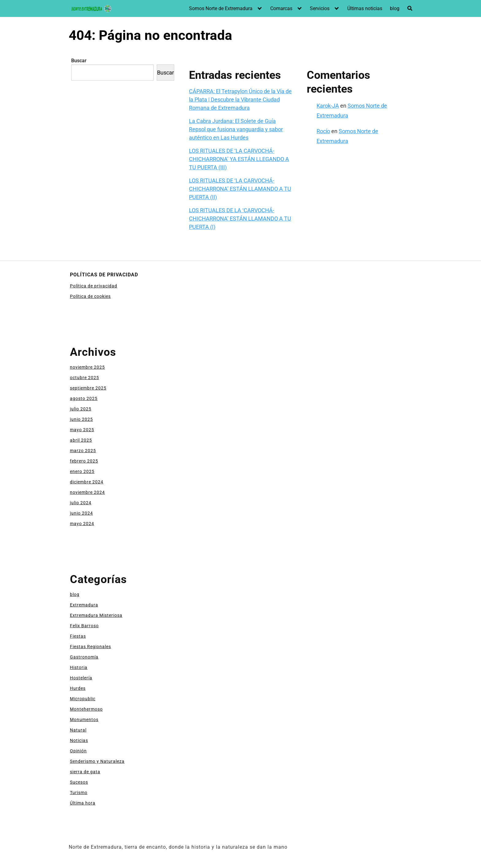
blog (395, 8)
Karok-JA (328, 106)
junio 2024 (81, 513)
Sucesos (79, 782)
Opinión (78, 751)
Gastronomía (84, 657)
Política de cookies (90, 296)
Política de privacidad (94, 286)
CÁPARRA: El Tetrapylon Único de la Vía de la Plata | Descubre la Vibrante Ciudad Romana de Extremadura (240, 100)
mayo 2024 (82, 524)
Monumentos (84, 720)
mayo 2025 (82, 430)
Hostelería (81, 678)
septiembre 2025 (88, 388)
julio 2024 (81, 503)
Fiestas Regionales (90, 647)
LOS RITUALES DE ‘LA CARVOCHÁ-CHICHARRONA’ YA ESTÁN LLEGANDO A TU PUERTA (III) (239, 159)
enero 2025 (82, 471)
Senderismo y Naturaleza (97, 761)
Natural (78, 730)
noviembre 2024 (87, 492)
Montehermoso (86, 709)
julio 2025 (81, 409)
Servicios (320, 8)
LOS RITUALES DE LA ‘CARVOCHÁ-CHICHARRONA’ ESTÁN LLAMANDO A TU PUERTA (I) (240, 219)
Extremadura (84, 605)
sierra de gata (85, 772)
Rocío (323, 131)
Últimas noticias (365, 8)
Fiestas (78, 636)
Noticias (79, 740)
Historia (79, 667)
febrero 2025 (84, 461)
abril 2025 (81, 440)
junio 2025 (81, 419)
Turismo (79, 793)
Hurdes (78, 688)
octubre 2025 (85, 378)
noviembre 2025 (87, 367)
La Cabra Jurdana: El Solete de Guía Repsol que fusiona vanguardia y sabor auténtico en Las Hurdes (236, 129)
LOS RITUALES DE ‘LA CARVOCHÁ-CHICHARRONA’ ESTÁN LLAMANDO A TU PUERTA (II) (240, 189)
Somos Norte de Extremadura (221, 8)
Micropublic (83, 699)
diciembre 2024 (87, 482)
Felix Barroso (84, 626)
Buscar (79, 61)
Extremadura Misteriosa (96, 615)
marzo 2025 (83, 451)
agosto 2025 (84, 398)
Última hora (83, 803)
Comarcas (281, 8)
